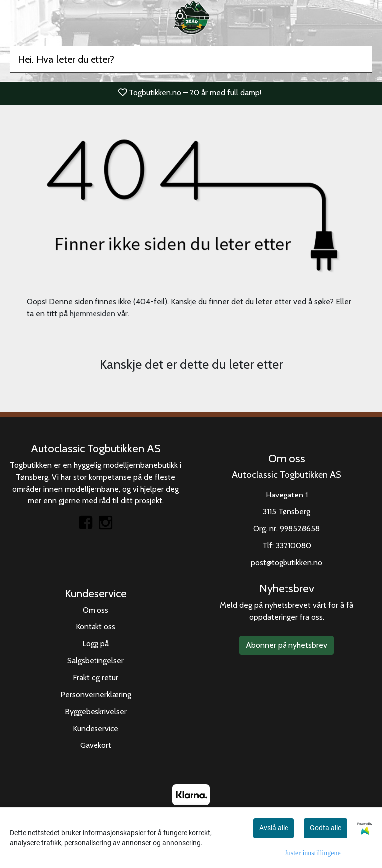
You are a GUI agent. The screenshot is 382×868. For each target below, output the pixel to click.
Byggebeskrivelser (96, 711)
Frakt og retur (95, 678)
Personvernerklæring (96, 694)
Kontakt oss (95, 627)
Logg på (95, 644)
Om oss (95, 610)
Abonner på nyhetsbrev (286, 645)
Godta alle (326, 828)
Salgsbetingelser (95, 661)
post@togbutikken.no (286, 562)
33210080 (293, 546)
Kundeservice (95, 728)
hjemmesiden (93, 313)
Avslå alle (274, 828)
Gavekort (96, 745)
